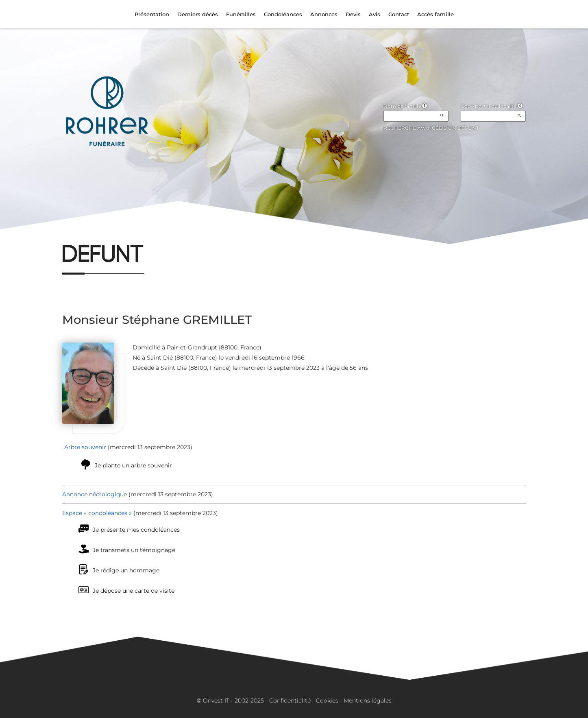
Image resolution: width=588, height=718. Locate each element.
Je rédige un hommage (126, 570)
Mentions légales (368, 701)
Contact (399, 14)
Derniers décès (198, 14)
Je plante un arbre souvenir (133, 465)
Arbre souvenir (85, 447)
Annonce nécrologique (95, 494)
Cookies (327, 701)
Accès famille (436, 14)
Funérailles (241, 14)
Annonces (324, 14)
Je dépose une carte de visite (134, 591)
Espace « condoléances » (97, 513)
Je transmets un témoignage (134, 550)
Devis (353, 14)
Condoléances (283, 14)
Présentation (152, 14)
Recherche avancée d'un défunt (431, 128)
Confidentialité (290, 701)
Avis (375, 14)
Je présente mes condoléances (136, 530)
